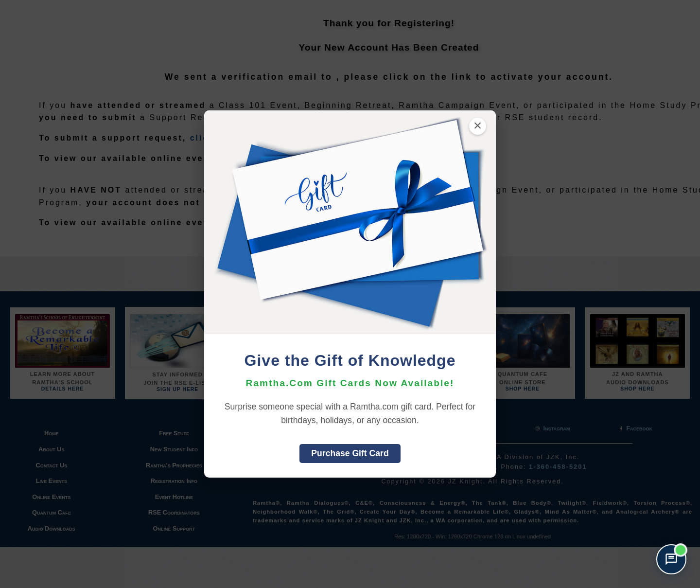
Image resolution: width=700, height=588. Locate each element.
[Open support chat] (671, 559)
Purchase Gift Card (350, 453)
